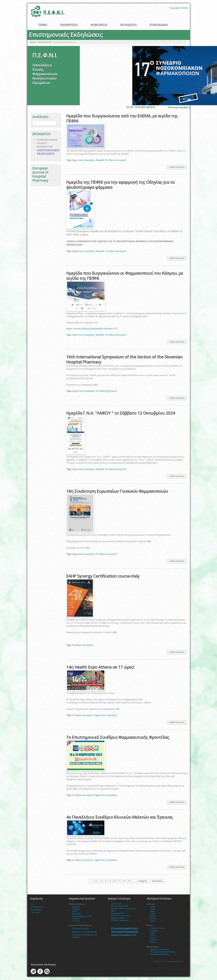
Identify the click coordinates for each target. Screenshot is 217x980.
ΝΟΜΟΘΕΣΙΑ (99, 25)
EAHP (153, 907)
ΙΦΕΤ (153, 938)
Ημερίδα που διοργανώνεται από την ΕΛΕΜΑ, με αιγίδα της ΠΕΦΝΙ (122, 118)
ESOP (153, 921)
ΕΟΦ (152, 935)
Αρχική (33, 42)
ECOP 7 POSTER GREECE (146, 107)
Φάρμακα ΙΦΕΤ (118, 918)
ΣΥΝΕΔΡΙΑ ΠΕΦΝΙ (47, 140)
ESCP (153, 916)
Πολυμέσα (35, 913)
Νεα (33, 904)
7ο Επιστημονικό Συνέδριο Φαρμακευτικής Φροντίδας (118, 737)
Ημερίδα (100, 160)
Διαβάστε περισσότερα (178, 168)
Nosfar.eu (76, 937)
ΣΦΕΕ (153, 914)
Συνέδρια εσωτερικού (116, 160)
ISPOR (153, 919)
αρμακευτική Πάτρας (161, 954)
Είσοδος (184, 8)
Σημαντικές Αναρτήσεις (84, 160)
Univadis (76, 921)
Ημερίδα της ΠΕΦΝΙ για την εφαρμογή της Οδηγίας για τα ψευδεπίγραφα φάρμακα (120, 185)
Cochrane (76, 909)
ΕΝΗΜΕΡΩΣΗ (69, 25)
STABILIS (77, 914)
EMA (74, 912)
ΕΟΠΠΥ (154, 940)
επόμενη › (143, 881)
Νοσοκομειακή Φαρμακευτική (85, 935)
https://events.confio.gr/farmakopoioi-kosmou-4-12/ (92, 329)
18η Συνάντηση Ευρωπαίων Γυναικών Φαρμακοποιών (117, 491)
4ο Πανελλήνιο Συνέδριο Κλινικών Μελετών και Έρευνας (120, 817)
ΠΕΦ (152, 909)
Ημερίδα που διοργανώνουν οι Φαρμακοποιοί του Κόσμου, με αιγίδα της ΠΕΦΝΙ (125, 276)
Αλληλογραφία (37, 907)
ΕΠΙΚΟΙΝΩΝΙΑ (159, 25)
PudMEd (76, 907)
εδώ (96, 385)
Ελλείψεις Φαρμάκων (120, 920)
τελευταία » (158, 881)
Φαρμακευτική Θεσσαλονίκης (162, 952)
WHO (153, 942)
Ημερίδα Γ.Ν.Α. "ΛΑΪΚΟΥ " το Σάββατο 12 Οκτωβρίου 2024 (121, 413)
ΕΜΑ (152, 933)
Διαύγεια (154, 931)
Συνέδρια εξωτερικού (106, 391)
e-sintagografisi (117, 913)
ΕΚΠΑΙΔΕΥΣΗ (128, 25)
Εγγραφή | (175, 8)
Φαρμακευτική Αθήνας (160, 950)
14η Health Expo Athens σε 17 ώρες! (100, 667)
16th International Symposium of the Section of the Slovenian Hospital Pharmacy (124, 359)
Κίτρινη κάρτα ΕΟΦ (120, 906)
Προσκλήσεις (36, 910)
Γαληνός (76, 919)
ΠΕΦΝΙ (43, 25)
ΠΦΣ (152, 912)
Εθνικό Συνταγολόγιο (120, 916)
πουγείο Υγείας (158, 928)
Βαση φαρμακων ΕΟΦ (82, 916)
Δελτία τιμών (117, 904)
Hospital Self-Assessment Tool (124, 935)
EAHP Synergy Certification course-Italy (103, 576)
